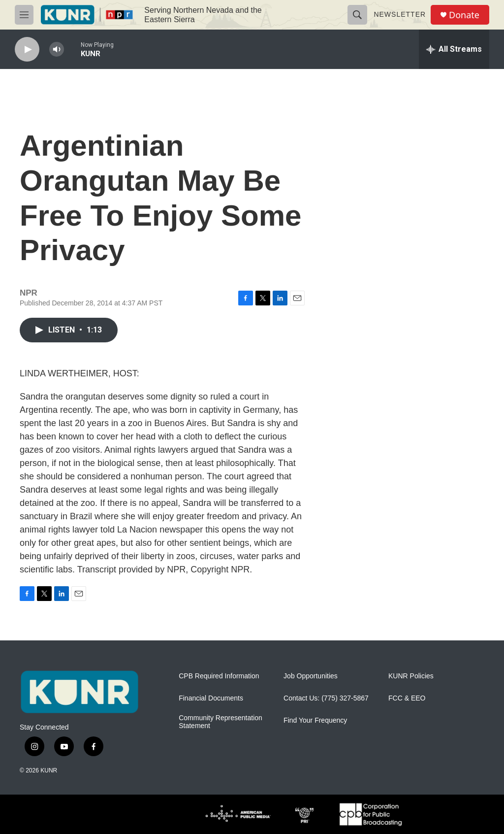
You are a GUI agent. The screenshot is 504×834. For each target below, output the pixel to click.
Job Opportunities (311, 676)
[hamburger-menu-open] (24, 15)
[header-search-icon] (357, 15)
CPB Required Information (219, 676)
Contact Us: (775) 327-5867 (326, 698)
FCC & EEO (407, 698)
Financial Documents (211, 698)
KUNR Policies (411, 676)
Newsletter (400, 14)
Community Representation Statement (220, 722)
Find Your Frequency (315, 720)
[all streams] (454, 49)
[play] (27, 50)
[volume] (57, 50)
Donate (464, 15)
